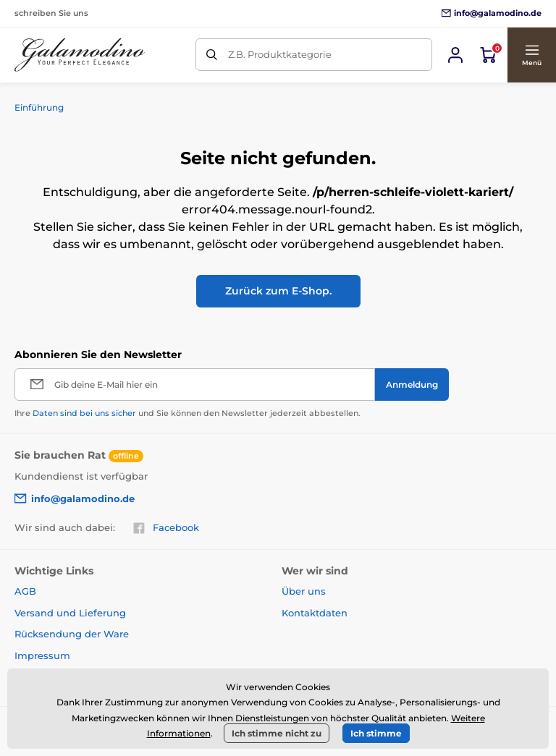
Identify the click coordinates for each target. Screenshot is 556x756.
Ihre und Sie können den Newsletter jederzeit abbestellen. (188, 413)
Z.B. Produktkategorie (280, 54)
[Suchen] (212, 55)
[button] (531, 55)
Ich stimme (376, 733)
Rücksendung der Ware (72, 634)
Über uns (304, 591)
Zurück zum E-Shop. (278, 291)
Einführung (39, 107)
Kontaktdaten (315, 613)
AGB (25, 591)
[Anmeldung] (412, 385)
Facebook (166, 528)
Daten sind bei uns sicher (84, 413)
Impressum (42, 655)
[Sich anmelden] (455, 55)
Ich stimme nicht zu (277, 733)
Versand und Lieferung (70, 613)
